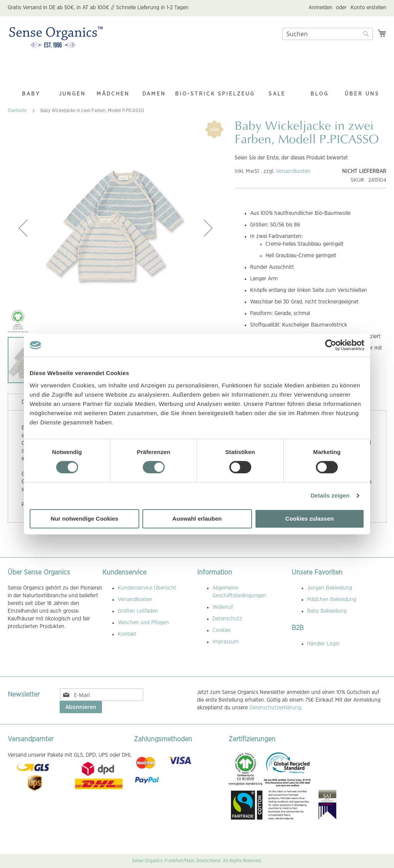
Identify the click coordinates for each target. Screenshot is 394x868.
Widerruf (223, 607)
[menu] (197, 79)
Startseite (17, 111)
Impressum (225, 642)
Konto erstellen (368, 8)
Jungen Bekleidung (330, 588)
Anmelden (321, 8)
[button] (23, 228)
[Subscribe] (81, 707)
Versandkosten (293, 171)
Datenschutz (227, 619)
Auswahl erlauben (197, 519)
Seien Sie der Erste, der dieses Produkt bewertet (291, 158)
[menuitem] (31, 79)
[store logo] (56, 38)
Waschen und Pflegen (143, 623)
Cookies (222, 630)
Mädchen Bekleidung (332, 600)
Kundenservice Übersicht (147, 588)
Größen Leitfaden (138, 611)
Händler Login (323, 644)
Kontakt (127, 634)
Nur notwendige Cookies (85, 519)
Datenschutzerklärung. (276, 708)
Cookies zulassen (310, 519)
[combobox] (328, 34)
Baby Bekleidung (327, 611)
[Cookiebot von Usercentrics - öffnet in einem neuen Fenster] (331, 345)
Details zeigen (330, 495)
